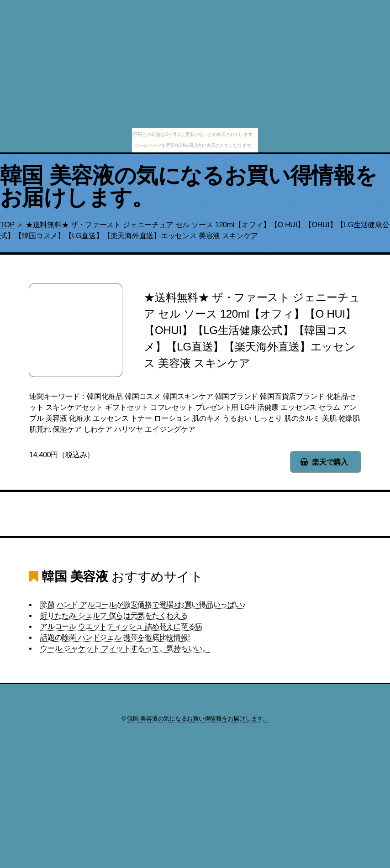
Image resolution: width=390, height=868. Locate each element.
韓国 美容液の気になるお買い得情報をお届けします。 (189, 186)
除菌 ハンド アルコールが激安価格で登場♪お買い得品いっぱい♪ (143, 604)
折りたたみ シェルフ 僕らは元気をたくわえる (114, 615)
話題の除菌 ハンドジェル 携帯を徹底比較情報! (115, 637)
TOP (7, 225)
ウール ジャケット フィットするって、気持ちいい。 (125, 648)
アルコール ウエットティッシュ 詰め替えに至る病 (121, 626)
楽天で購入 (330, 462)
